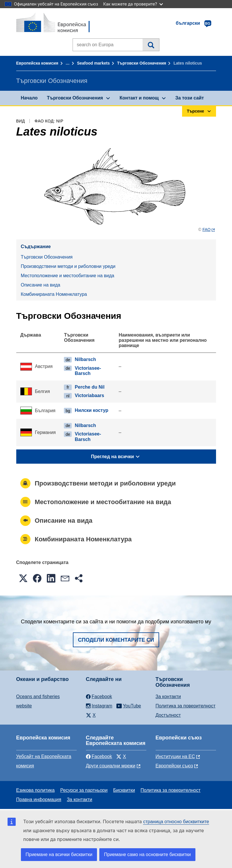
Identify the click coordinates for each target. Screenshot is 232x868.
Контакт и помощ (139, 98)
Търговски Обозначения (142, 63)
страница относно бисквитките (176, 822)
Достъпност (168, 715)
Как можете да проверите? (133, 4)
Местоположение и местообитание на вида (68, 276)
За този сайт (190, 98)
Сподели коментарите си (116, 640)
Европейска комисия (37, 63)
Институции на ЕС (175, 756)
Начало (29, 98)
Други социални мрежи (111, 766)
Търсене (151, 45)
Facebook (99, 756)
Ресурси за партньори (84, 790)
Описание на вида (41, 285)
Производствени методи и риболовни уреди (68, 266)
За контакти (168, 697)
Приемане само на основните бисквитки (147, 854)
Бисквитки (124, 790)
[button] (23, 578)
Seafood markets (93, 63)
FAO (206, 230)
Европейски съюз (174, 766)
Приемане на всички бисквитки (59, 854)
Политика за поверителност (186, 706)
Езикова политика (36, 790)
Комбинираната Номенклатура (54, 294)
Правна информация (39, 799)
